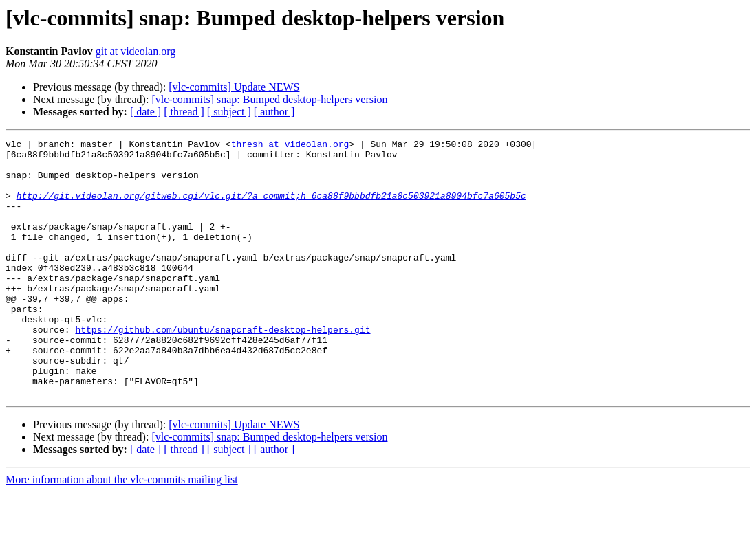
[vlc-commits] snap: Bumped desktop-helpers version (269, 99)
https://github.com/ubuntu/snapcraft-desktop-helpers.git (223, 368)
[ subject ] (229, 112)
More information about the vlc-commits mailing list (122, 531)
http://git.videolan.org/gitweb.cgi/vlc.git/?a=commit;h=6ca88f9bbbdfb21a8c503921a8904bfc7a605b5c (271, 208)
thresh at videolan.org (290, 146)
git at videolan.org (136, 51)
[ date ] (145, 112)
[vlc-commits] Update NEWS (234, 87)
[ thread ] (184, 112)
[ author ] (274, 112)
